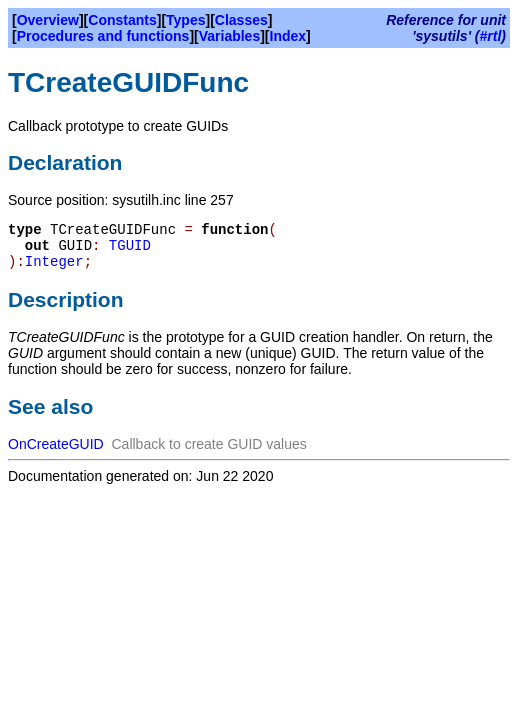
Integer (54, 262)
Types (185, 20)
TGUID (130, 246)
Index (288, 36)
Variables (230, 36)
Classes (241, 20)
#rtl (491, 36)
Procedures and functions (103, 36)
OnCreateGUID (56, 444)
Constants (122, 20)
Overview (48, 20)
